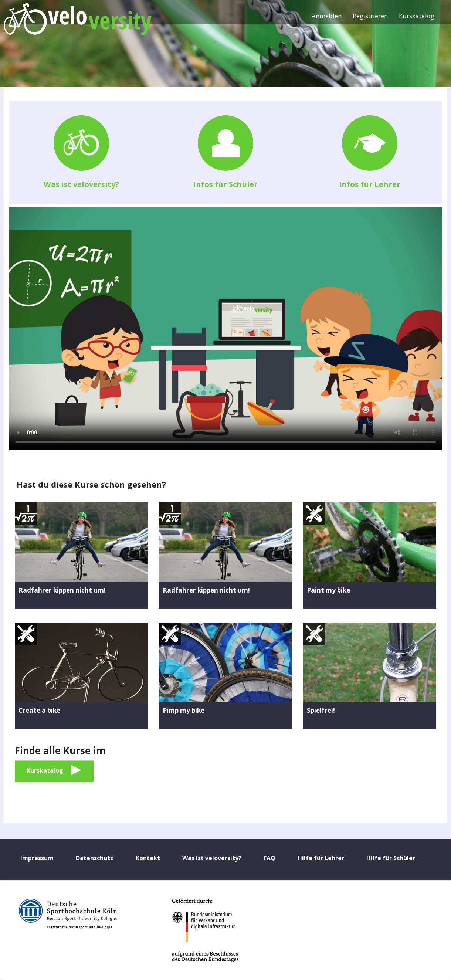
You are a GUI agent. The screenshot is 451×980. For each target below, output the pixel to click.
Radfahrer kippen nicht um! (62, 590)
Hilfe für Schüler (391, 858)
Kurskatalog (417, 16)
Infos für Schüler (225, 184)
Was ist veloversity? (81, 184)
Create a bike (39, 710)
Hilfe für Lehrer (321, 858)
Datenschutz (95, 858)
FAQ (269, 858)
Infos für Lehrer (370, 184)
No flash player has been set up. (225, 329)
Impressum (37, 858)
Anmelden (327, 16)
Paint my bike (328, 590)
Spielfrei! (321, 710)
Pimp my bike (184, 710)
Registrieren (370, 16)
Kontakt (148, 858)
